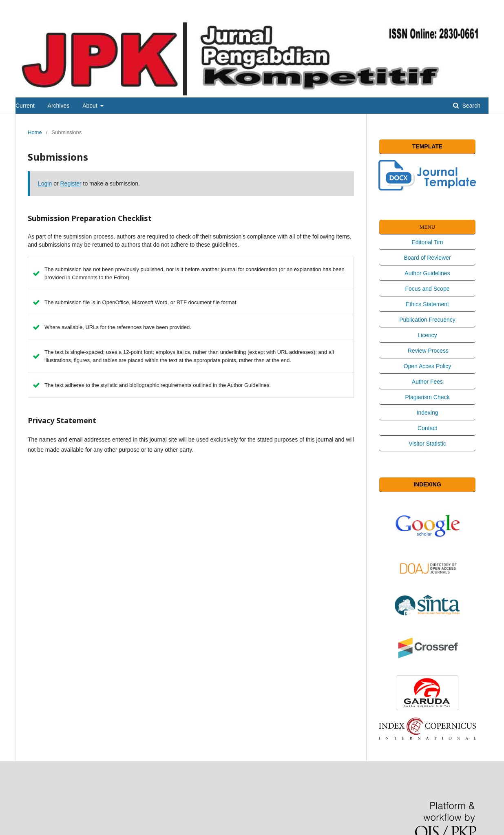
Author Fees (427, 382)
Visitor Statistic (427, 444)
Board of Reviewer (427, 258)
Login (45, 183)
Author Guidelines (427, 273)
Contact (427, 428)
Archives (59, 106)
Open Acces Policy (428, 366)
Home (35, 132)
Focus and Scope (428, 289)
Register (71, 183)
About (91, 106)
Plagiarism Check (428, 397)
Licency (427, 335)
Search (471, 106)
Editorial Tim (427, 242)
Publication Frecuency (427, 320)
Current (25, 106)
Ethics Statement (427, 304)
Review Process (427, 351)
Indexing (428, 413)
